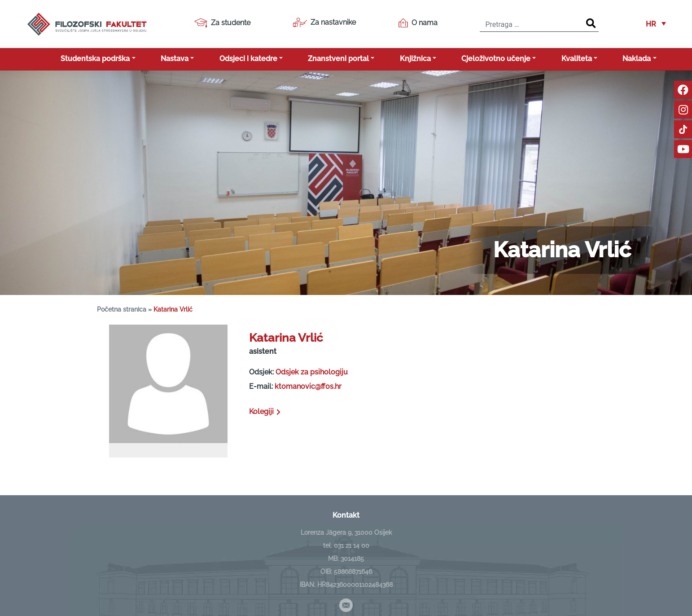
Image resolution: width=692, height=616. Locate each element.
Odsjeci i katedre (248, 59)
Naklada (637, 59)
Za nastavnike (324, 22)
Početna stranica (122, 309)
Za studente (222, 23)
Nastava (175, 59)
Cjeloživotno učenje (496, 59)
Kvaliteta (577, 59)
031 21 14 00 (352, 546)
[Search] (591, 24)
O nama (418, 23)
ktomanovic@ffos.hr (308, 386)
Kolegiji (266, 411)
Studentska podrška (95, 59)
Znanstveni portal (338, 59)
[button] (656, 24)
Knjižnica (415, 59)
